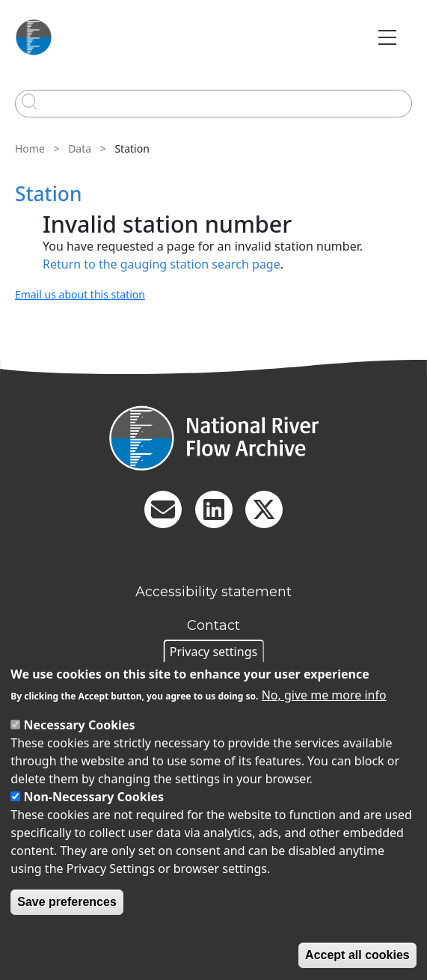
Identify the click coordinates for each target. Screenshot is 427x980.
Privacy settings (213, 652)
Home (30, 148)
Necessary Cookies (79, 725)
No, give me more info (324, 695)
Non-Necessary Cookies (93, 797)
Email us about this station (80, 294)
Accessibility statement (213, 592)
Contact (213, 625)
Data (80, 148)
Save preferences (67, 902)
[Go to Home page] (34, 37)
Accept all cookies (357, 955)
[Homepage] (213, 438)
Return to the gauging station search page (162, 264)
